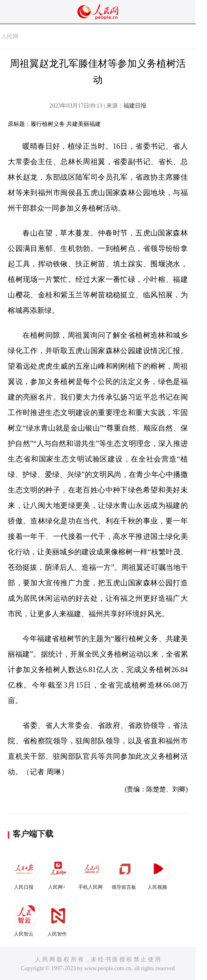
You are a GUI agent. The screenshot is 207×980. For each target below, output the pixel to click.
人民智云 (24, 919)
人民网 (10, 36)
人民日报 (24, 872)
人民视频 (158, 872)
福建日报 (135, 106)
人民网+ (58, 872)
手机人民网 (91, 872)
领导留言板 (125, 872)
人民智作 (58, 919)
